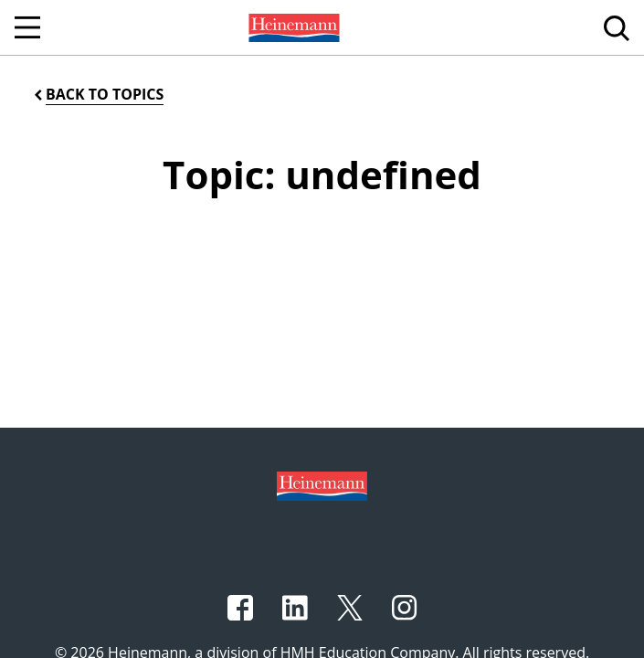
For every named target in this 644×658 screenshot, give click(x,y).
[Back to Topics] (97, 95)
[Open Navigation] (27, 27)
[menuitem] (292, 27)
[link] (292, 27)
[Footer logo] (322, 484)
